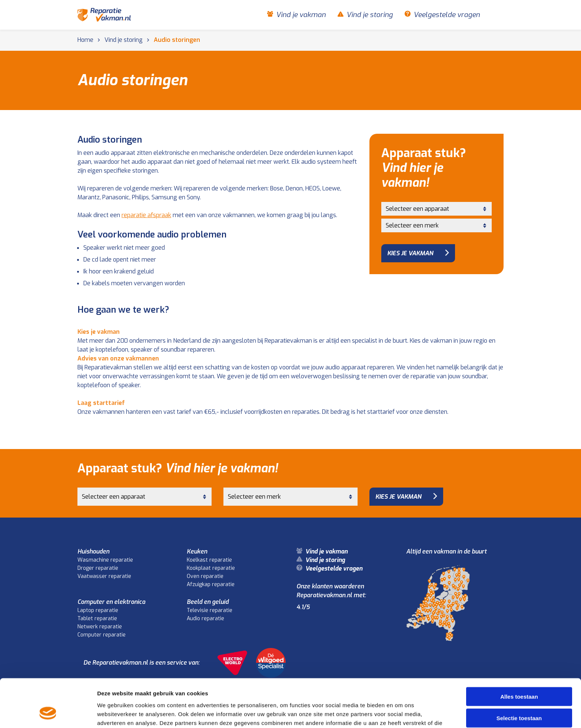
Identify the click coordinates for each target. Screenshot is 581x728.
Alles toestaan (519, 654)
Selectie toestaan (519, 676)
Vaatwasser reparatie (104, 576)
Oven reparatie (205, 576)
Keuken (197, 551)
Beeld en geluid (208, 602)
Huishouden (93, 551)
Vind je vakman (301, 15)
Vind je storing (370, 15)
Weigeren (519, 697)
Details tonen (400, 713)
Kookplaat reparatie (211, 568)
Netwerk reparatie (100, 627)
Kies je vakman (410, 253)
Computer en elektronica (111, 602)
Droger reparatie (98, 568)
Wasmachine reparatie (105, 560)
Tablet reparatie (97, 619)
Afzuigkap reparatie (211, 584)
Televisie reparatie (210, 610)
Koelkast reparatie (209, 560)
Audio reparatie (205, 619)
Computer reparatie (102, 635)
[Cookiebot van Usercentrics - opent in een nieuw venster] (48, 714)
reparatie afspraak (146, 215)
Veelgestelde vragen (447, 15)
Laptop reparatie (98, 610)
